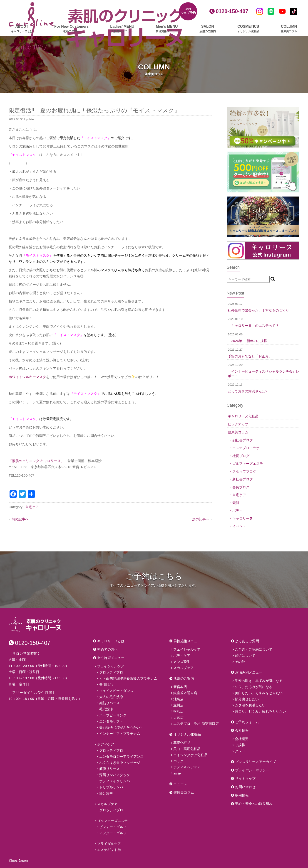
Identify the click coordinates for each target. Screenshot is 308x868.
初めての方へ (107, 649)
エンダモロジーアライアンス (121, 756)
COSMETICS (248, 29)
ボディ (237, 510)
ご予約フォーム (247, 722)
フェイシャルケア (111, 666)
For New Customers (71, 29)
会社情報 (242, 730)
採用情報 (242, 795)
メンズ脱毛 (182, 662)
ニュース (180, 784)
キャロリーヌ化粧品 (243, 416)
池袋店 (178, 699)
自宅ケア (32, 507)
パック (178, 761)
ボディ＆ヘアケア (187, 767)
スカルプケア (107, 804)
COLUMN (289, 29)
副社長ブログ (243, 440)
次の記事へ (201, 519)
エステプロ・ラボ (246, 448)
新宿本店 (180, 687)
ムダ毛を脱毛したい (250, 705)
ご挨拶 (240, 745)
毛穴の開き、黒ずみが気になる (259, 681)
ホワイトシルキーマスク (27, 377)
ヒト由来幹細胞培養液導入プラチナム (128, 678)
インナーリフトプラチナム (120, 734)
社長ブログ (241, 456)
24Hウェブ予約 (188, 11)
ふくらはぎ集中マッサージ (120, 763)
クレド (240, 751)
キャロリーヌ (243, 518)
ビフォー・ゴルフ (113, 827)
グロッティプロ (111, 672)
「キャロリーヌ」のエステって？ (253, 326)
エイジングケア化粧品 (190, 755)
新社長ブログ (243, 479)
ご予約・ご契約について (254, 649)
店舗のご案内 (184, 678)
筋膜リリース (109, 769)
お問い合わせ (245, 787)
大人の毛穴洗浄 (111, 697)
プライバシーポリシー (252, 770)
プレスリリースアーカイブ (256, 762)
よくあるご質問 (247, 641)
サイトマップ (245, 778)
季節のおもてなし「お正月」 (250, 356)
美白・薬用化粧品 (187, 749)
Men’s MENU (167, 29)
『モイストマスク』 (38, 255)
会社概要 (242, 739)
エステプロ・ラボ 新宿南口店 (196, 724)
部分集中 (106, 793)
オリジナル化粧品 (187, 734)
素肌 (236, 503)
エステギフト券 (109, 850)
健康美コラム (238, 432)
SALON (208, 29)
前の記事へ (20, 519)
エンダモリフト (111, 721)
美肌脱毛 (106, 685)
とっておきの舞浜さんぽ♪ (247, 391)
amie (177, 773)
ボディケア (106, 744)
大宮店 (178, 717)
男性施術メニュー (187, 641)
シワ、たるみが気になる (254, 687)
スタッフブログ (244, 471)
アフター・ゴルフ (113, 833)
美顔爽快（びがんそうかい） (121, 727)
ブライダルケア (109, 844)
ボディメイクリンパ (115, 781)
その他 (240, 662)
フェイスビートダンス (116, 691)
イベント (239, 526)
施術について (245, 655)
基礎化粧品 (182, 743)
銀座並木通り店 (185, 693)
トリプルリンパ (111, 787)
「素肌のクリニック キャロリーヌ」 (36, 461)
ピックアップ (238, 424)
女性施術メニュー (111, 658)
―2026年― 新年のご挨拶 (247, 341)
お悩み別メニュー (249, 672)
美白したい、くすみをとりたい (259, 693)
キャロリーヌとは (111, 641)
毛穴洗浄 (106, 709)
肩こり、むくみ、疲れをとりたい (260, 711)
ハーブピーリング (113, 715)
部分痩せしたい (247, 699)
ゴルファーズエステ (248, 464)
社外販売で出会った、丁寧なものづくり (258, 310)
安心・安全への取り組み (254, 804)
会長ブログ (241, 487)
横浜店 (178, 711)
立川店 (178, 705)
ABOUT (22, 29)
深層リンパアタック (115, 775)
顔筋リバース (109, 703)
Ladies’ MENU (122, 29)
